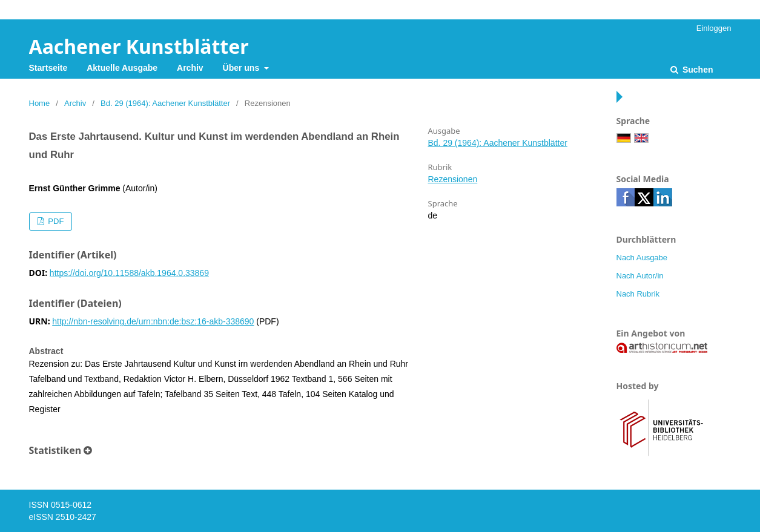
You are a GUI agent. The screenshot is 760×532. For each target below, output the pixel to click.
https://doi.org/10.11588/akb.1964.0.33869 (129, 273)
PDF (55, 221)
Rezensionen (453, 179)
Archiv (190, 68)
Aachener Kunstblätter (139, 46)
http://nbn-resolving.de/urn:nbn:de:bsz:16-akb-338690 (153, 321)
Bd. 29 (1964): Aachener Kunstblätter (165, 103)
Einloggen (714, 28)
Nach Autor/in (640, 276)
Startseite (48, 68)
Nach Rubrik (638, 294)
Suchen (696, 70)
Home (40, 103)
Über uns (243, 68)
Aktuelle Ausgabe (122, 68)
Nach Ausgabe (642, 258)
